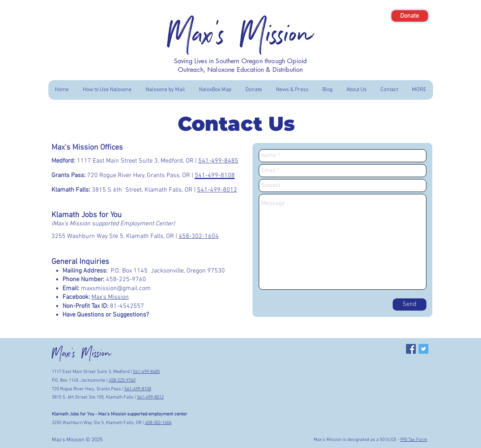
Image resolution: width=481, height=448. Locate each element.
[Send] (410, 304)
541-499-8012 (217, 190)
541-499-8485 (218, 161)
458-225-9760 (122, 380)
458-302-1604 (199, 236)
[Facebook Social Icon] (411, 349)
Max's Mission (110, 297)
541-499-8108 (138, 389)
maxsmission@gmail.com (116, 289)
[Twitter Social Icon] (423, 349)
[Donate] (410, 16)
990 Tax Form (414, 440)
